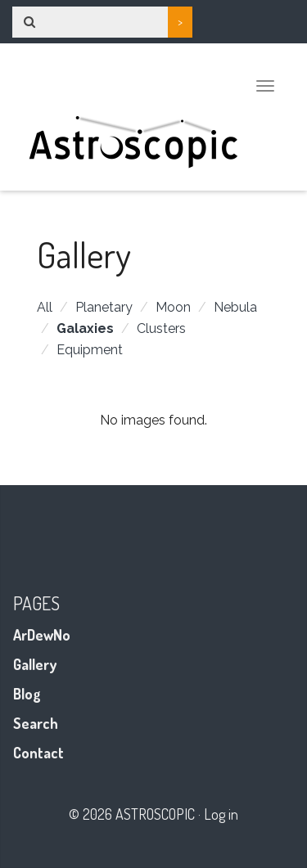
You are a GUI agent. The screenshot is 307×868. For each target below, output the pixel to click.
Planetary (104, 307)
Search (36, 723)
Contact (38, 753)
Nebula (235, 307)
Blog (27, 694)
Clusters (161, 328)
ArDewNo (42, 635)
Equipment (90, 350)
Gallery (35, 664)
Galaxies (85, 328)
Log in (221, 814)
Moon (173, 307)
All (45, 307)
